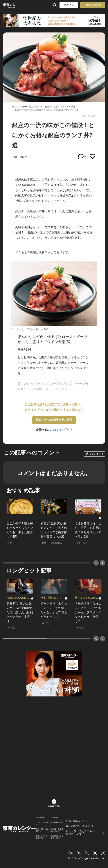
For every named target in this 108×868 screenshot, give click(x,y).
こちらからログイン (60, 430)
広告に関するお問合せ (42, 830)
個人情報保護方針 (57, 823)
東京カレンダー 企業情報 (42, 837)
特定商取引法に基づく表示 (57, 837)
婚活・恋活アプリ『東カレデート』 (81, 826)
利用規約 (54, 818)
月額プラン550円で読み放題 (54, 420)
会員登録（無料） (93, 5)
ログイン (69, 5)
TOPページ (40, 818)
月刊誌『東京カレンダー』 (77, 821)
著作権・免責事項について (57, 830)
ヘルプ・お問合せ (42, 823)
